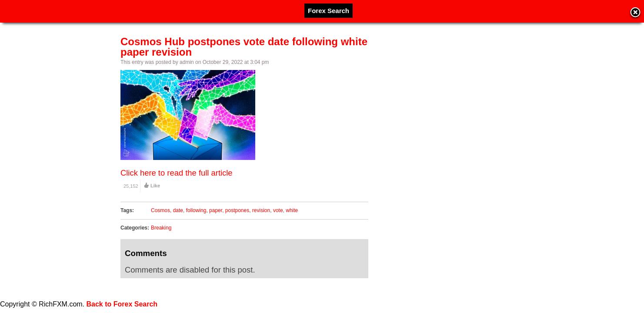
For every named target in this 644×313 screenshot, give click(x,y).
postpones (237, 210)
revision (261, 210)
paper (216, 210)
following (196, 210)
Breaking (161, 228)
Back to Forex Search (122, 304)
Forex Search (329, 11)
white (292, 210)
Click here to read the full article (177, 173)
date (178, 210)
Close (635, 13)
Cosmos (160, 210)
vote (278, 210)
